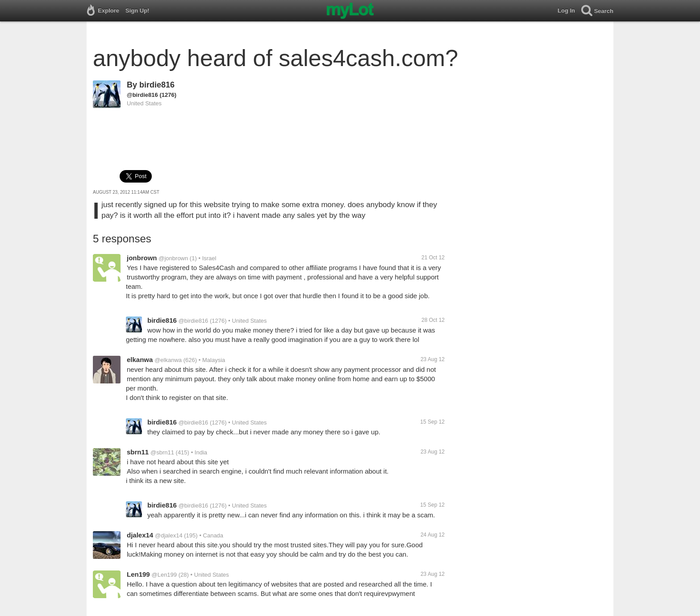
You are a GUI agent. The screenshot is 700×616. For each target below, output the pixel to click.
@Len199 (164, 575)
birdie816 (157, 85)
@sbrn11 (162, 452)
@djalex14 (169, 535)
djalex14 (140, 535)
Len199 (138, 574)
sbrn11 (138, 452)
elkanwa (140, 360)
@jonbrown (173, 258)
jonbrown (142, 258)
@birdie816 (142, 95)
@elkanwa (168, 360)
